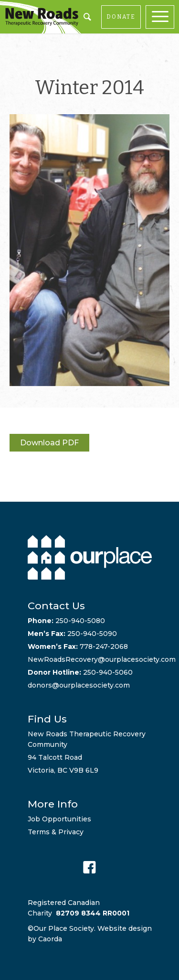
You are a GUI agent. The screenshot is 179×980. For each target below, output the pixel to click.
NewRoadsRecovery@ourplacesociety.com (102, 659)
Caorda (50, 939)
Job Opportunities (59, 819)
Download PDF (49, 443)
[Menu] (162, 17)
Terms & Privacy (56, 832)
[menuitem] (162, 17)
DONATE (121, 17)
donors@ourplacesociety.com (79, 685)
